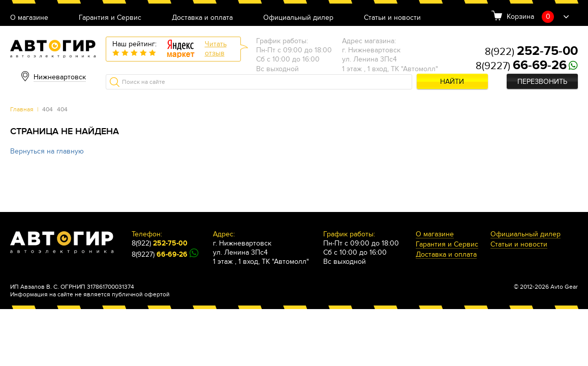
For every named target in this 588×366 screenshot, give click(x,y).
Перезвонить (542, 82)
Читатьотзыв (216, 49)
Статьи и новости (392, 18)
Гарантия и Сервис (110, 18)
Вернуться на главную (47, 151)
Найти (452, 82)
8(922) (531, 52)
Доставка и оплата (202, 18)
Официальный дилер (298, 18)
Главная (22, 109)
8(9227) (521, 66)
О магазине (29, 18)
